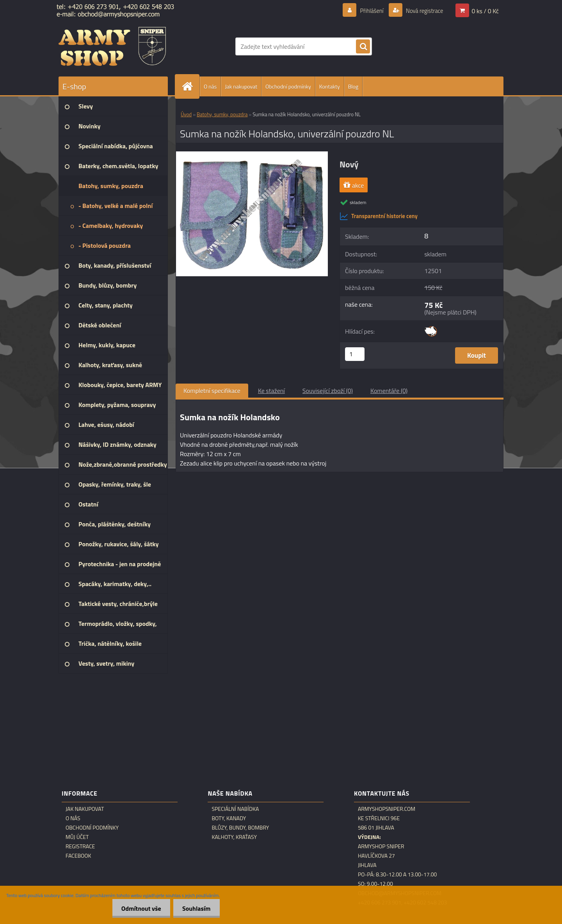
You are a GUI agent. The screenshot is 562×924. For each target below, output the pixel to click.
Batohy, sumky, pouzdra (222, 114)
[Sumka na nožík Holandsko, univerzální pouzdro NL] (252, 155)
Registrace (80, 846)
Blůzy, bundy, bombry (240, 828)
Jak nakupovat (241, 86)
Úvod (186, 114)
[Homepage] (190, 86)
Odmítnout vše (139, 908)
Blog (353, 86)
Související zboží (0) (328, 391)
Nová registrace (422, 11)
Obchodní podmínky (288, 86)
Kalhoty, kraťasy (234, 837)
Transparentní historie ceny (379, 216)
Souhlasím (196, 908)
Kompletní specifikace (212, 391)
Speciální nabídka (235, 809)
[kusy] (355, 354)
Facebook (78, 856)
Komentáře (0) (389, 391)
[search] (363, 47)
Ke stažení (271, 391)
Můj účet (77, 837)
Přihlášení (367, 11)
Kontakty (330, 86)
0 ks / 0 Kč (485, 11)
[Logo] (112, 46)
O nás (210, 86)
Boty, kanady (229, 818)
